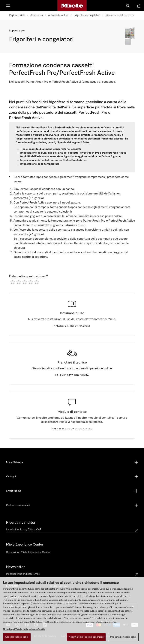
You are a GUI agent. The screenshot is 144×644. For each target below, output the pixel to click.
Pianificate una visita (72, 375)
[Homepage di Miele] (72, 6)
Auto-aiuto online (58, 15)
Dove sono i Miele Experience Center (28, 552)
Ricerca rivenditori (21, 523)
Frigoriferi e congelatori (87, 15)
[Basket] (139, 6)
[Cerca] (128, 6)
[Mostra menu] (8, 6)
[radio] (13, 282)
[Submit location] (136, 530)
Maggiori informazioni (72, 326)
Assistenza (37, 15)
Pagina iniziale (17, 15)
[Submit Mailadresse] (136, 575)
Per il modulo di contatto (72, 429)
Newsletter (15, 567)
